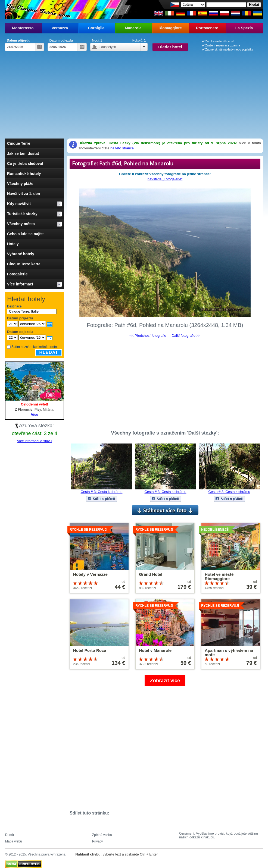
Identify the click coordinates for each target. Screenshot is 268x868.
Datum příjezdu (19, 40)
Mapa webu (14, 841)
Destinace (14, 306)
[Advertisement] (134, 92)
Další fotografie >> (186, 336)
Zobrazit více (165, 681)
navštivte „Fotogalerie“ (165, 179)
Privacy (97, 841)
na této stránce (122, 148)
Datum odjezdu (61, 40)
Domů (10, 835)
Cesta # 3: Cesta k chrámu (102, 492)
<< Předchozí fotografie (148, 336)
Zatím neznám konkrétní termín (34, 347)
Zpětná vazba (102, 835)
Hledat (49, 352)
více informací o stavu (35, 441)
